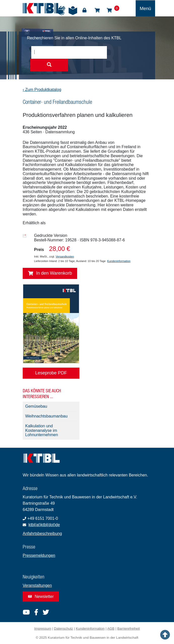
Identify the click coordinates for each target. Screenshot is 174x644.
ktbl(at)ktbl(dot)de (44, 525)
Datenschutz (64, 629)
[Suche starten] (49, 65)
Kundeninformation (119, 261)
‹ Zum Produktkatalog (42, 90)
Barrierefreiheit (128, 629)
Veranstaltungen (37, 585)
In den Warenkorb (50, 273)
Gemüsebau (36, 406)
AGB (111, 629)
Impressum (43, 629)
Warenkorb (109, 10)
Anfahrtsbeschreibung (42, 534)
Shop (97, 10)
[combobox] (69, 52)
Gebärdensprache (61, 11)
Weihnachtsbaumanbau (46, 416)
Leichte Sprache (73, 11)
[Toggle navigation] (145, 8)
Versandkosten (65, 256)
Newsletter (41, 597)
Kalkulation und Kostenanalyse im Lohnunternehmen (42, 430)
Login (84, 10)
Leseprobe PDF (51, 373)
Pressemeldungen (39, 555)
